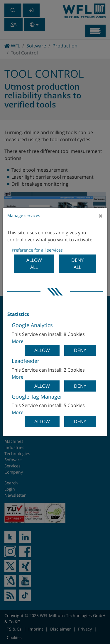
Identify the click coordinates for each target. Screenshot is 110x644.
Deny (80, 350)
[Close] (101, 216)
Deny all (77, 264)
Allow (42, 350)
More (18, 341)
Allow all (34, 264)
